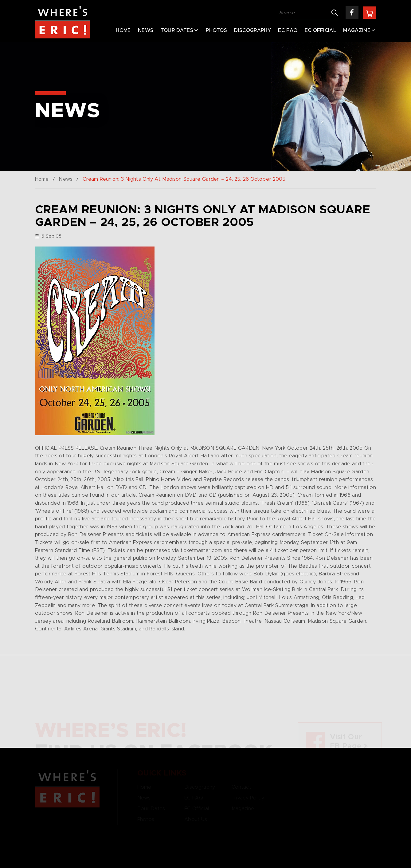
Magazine (357, 30)
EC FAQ (288, 30)
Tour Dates (177, 30)
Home (123, 30)
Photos (216, 30)
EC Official (321, 30)
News (146, 30)
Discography (252, 30)
